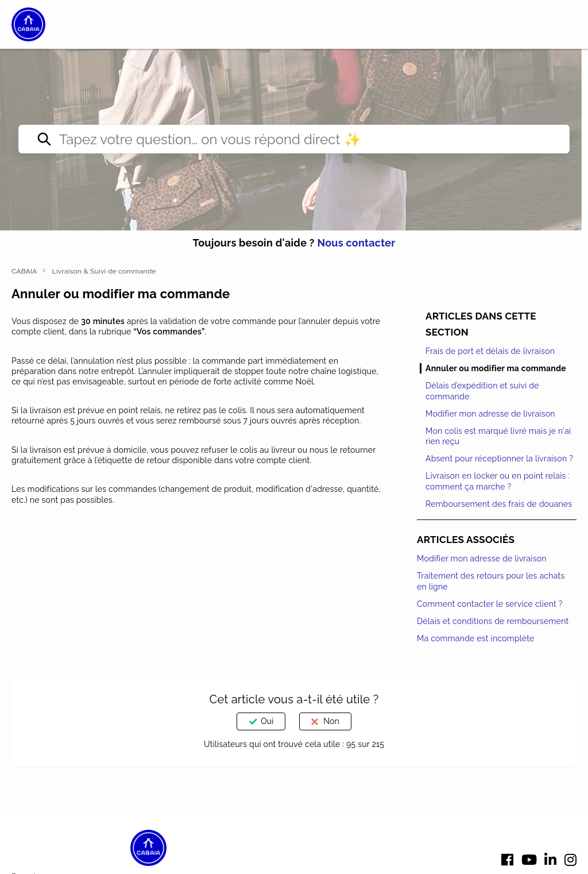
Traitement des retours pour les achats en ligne (491, 581)
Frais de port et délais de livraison (490, 351)
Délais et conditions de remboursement (493, 621)
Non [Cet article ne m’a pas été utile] (331, 721)
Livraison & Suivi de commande (104, 271)
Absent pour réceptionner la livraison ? (499, 459)
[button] (62, 25)
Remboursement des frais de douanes (499, 504)
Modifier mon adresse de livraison (490, 414)
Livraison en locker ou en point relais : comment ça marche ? (498, 481)
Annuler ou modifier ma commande (496, 368)
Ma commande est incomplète (476, 638)
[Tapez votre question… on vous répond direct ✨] (294, 139)
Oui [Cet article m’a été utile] (267, 721)
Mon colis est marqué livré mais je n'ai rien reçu (498, 436)
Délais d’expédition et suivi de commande (482, 391)
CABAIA (24, 271)
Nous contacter (356, 243)
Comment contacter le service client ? (490, 604)
